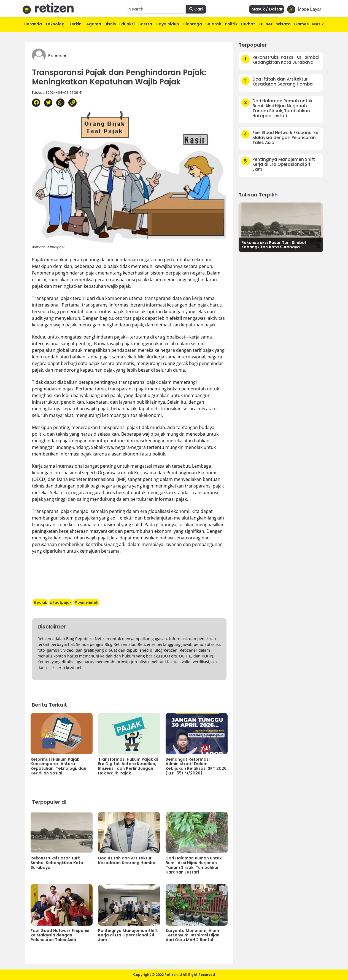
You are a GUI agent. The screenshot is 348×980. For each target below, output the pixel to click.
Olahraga (192, 24)
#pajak (40, 602)
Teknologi (55, 24)
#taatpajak (60, 602)
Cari (196, 9)
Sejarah (213, 24)
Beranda (33, 24)
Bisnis (110, 24)
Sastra (145, 24)
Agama (94, 24)
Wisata (283, 24)
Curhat (248, 24)
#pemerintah (86, 602)
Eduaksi (127, 24)
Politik (231, 24)
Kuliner (265, 24)
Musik (318, 24)
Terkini (76, 24)
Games (301, 24)
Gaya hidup (167, 24)
